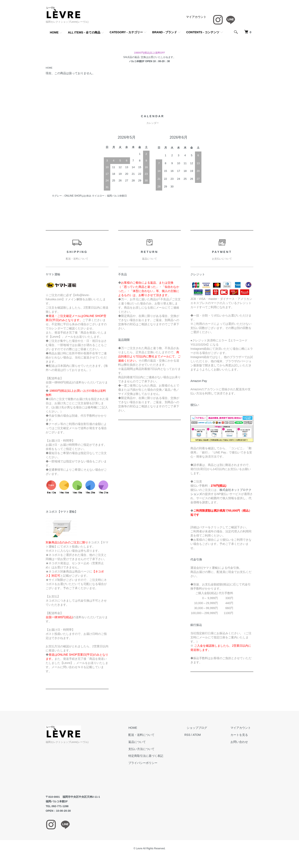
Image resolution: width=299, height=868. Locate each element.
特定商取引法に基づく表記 (158, 756)
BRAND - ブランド (165, 32)
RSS (197, 735)
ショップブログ (204, 728)
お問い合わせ (242, 742)
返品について (149, 742)
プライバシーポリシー (155, 763)
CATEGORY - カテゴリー (126, 32)
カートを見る (242, 735)
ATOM (206, 735)
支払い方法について (153, 749)
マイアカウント (196, 17)
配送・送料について (153, 735)
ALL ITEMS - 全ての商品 (84, 32)
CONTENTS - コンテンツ (203, 32)
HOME (54, 32)
